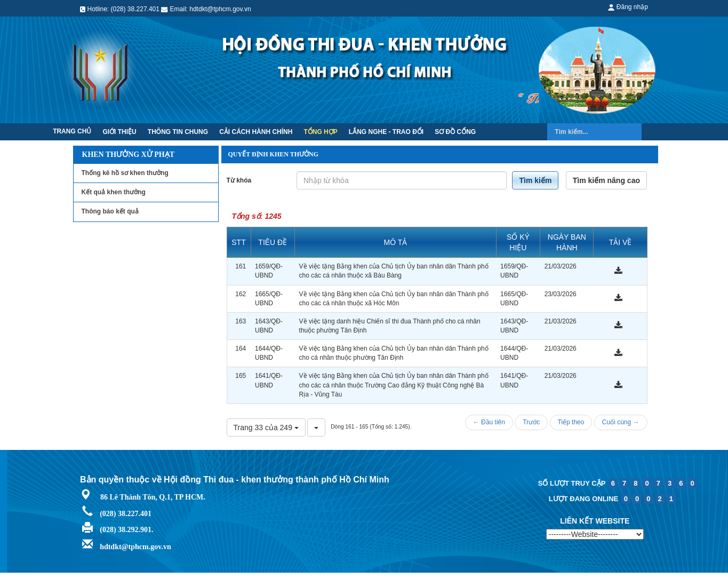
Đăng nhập (628, 7)
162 (241, 294)
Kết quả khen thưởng (114, 192)
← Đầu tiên (489, 422)
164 (241, 349)
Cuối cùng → (621, 422)
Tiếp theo (571, 422)
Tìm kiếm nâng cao (606, 180)
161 (241, 266)
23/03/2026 (561, 294)
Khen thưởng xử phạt (129, 155)
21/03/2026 (561, 266)
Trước (531, 422)
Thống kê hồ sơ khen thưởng (125, 173)
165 (241, 376)
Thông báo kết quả (110, 211)
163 (241, 321)
